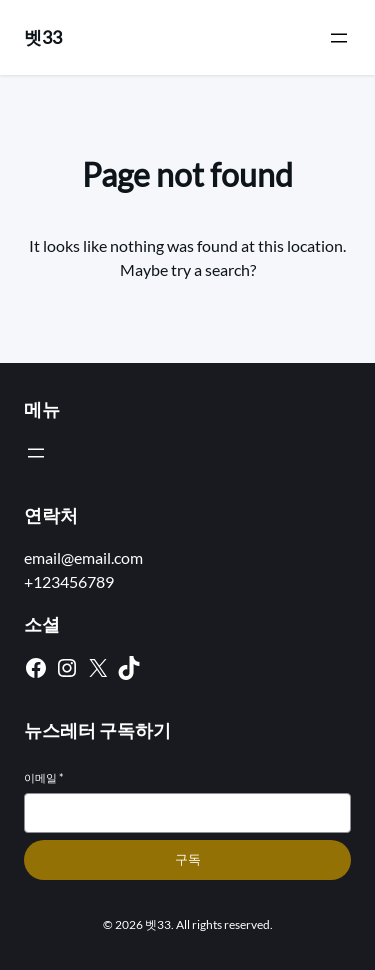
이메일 (43, 777)
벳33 (43, 37)
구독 (188, 859)
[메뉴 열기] (339, 38)
